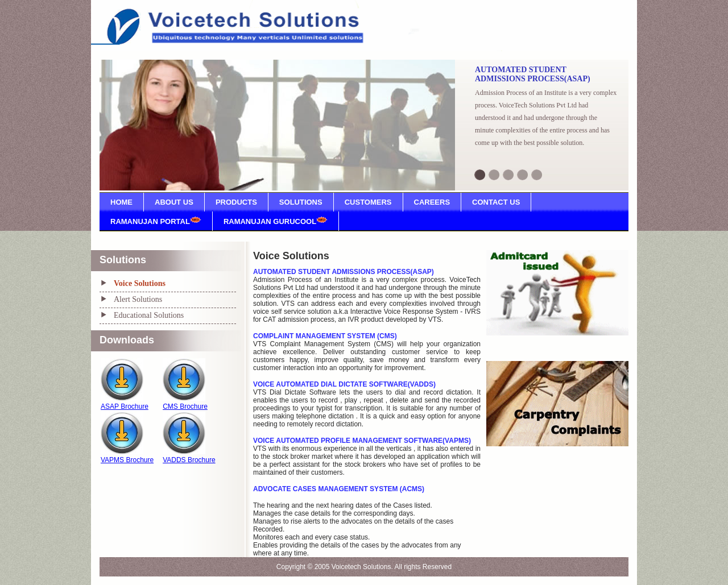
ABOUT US (174, 202)
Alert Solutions (138, 299)
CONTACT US (496, 202)
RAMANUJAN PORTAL (156, 221)
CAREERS (432, 202)
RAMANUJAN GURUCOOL (276, 221)
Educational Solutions (149, 315)
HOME (121, 202)
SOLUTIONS (301, 202)
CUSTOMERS (368, 202)
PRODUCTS (236, 202)
